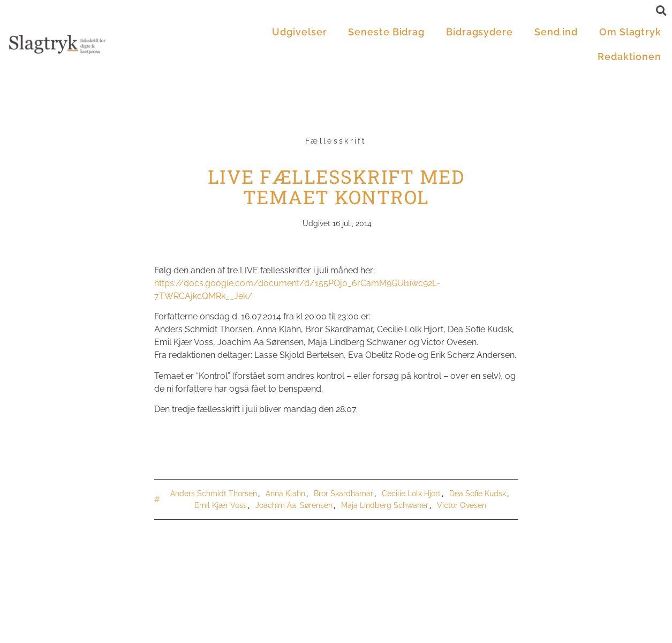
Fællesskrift (336, 141)
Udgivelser (299, 32)
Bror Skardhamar (343, 494)
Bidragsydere (480, 32)
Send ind (556, 32)
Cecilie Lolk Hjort (411, 494)
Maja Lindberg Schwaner (385, 505)
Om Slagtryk (630, 32)
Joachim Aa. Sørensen (294, 505)
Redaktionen (629, 57)
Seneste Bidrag (386, 32)
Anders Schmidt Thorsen (214, 494)
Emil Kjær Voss (221, 505)
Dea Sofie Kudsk (478, 494)
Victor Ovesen (462, 505)
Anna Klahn (285, 494)
